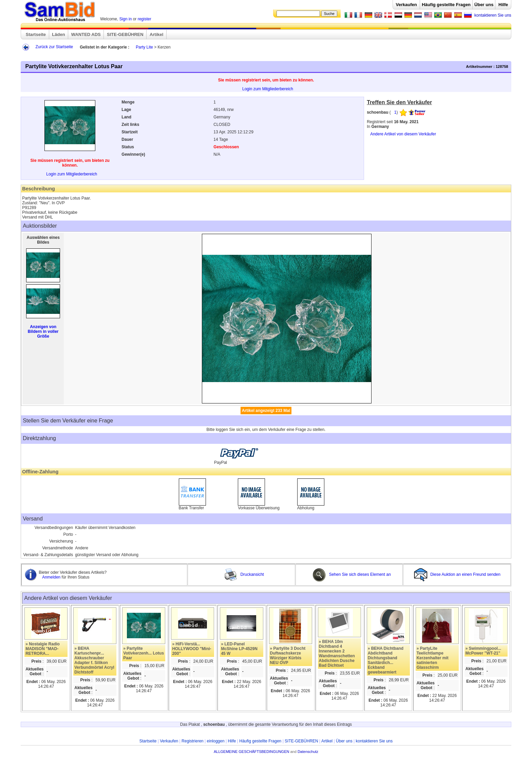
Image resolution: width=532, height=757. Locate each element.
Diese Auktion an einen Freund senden (458, 574)
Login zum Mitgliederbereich (268, 89)
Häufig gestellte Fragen (446, 5)
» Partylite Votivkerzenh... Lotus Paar (144, 653)
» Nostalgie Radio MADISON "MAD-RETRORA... (43, 649)
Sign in (126, 19)
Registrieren (193, 741)
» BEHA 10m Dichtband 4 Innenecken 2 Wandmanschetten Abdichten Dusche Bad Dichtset (337, 654)
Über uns (484, 5)
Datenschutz (308, 752)
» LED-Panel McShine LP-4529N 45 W (239, 649)
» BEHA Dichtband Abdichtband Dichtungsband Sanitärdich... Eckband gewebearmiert (386, 660)
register (145, 19)
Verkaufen (406, 5)
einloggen (216, 741)
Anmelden (52, 577)
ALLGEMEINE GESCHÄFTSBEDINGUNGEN (252, 752)
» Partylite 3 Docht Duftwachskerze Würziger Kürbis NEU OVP (288, 656)
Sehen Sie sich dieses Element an (351, 574)
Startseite (36, 34)
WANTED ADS (86, 34)
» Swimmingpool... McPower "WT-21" (483, 651)
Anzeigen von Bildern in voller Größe (43, 332)
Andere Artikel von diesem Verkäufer (403, 134)
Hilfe (503, 5)
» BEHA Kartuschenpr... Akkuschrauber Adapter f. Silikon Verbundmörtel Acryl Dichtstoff (94, 660)
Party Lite (144, 47)
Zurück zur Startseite (54, 47)
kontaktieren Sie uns (493, 15)
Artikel (156, 34)
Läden (58, 34)
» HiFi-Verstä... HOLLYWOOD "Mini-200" (192, 649)
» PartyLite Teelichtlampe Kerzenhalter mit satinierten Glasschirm (433, 658)
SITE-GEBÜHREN (125, 34)
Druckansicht (244, 574)
